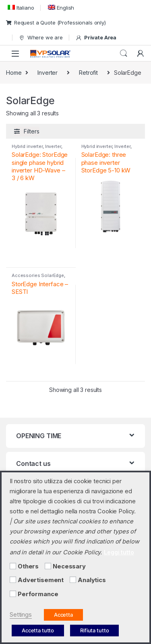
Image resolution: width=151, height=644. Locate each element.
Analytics (92, 580)
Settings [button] (21, 615)
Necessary (69, 566)
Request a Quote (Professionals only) (56, 23)
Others (28, 566)
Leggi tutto (119, 552)
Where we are (41, 38)
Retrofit (88, 73)
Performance (38, 594)
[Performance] (13, 594)
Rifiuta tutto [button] (94, 630)
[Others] (13, 566)
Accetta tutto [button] (38, 630)
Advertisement (41, 580)
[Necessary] (48, 566)
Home (14, 73)
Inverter (48, 73)
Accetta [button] (63, 615)
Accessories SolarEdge (38, 275)
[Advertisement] (13, 580)
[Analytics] (73, 580)
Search (124, 53)
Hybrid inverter (27, 146)
